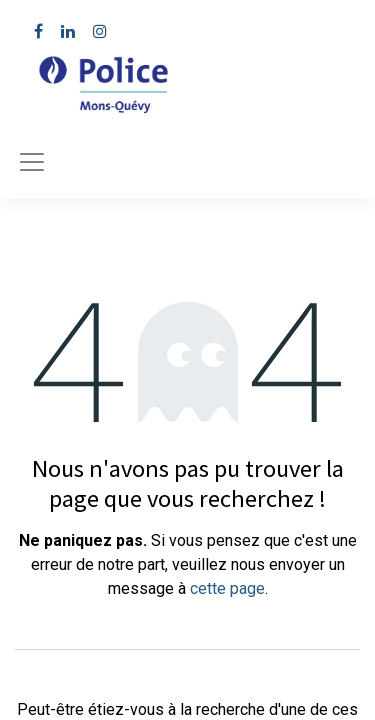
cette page (227, 588)
